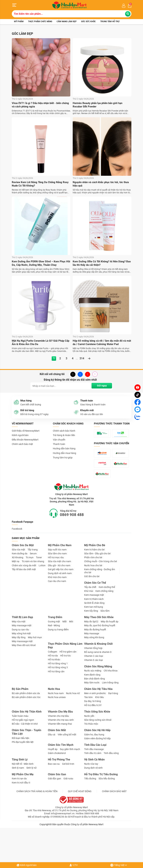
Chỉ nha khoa (111, 705)
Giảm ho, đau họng (94, 768)
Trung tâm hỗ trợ (110, 22)
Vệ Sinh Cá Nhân (94, 794)
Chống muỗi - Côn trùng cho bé (100, 595)
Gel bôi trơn (68, 798)
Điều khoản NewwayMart (25, 441)
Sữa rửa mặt (18, 583)
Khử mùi (89, 625)
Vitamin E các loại (93, 694)
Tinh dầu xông (111, 787)
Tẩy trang (33, 583)
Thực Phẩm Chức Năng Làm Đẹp (65, 679)
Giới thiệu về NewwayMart (26, 432)
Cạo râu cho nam (57, 615)
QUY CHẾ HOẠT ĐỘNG (80, 825)
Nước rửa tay (91, 798)
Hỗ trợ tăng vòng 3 (58, 701)
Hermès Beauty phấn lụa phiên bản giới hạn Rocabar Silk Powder (99, 105)
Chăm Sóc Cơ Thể (95, 617)
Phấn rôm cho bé (93, 591)
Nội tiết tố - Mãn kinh (23, 798)
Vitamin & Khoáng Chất (98, 678)
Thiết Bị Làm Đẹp (22, 651)
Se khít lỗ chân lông (94, 637)
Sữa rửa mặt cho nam (59, 595)
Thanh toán (59, 445)
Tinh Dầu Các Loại (95, 779)
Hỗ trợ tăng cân (56, 705)
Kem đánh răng (92, 709)
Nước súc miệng (93, 705)
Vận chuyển (59, 441)
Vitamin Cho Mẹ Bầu (60, 746)
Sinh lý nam (18, 802)
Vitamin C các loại (94, 690)
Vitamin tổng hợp (93, 682)
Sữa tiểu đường (107, 813)
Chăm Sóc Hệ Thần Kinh (27, 746)
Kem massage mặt (94, 629)
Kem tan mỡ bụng (94, 641)
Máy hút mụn (35, 671)
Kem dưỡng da (20, 587)
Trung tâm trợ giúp (63, 459)
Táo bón (88, 731)
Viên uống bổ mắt (67, 768)
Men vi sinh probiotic (95, 727)
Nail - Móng (54, 660)
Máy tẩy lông (19, 671)
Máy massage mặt (22, 660)
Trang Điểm (55, 651)
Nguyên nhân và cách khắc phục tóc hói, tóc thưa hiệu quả (100, 185)
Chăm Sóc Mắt (57, 764)
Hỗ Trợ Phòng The (59, 794)
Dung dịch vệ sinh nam (60, 607)
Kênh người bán (27, 865)
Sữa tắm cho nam (57, 587)
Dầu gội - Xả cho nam (59, 599)
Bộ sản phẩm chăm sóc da (26, 727)
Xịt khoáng (18, 591)
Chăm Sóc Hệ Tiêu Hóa (98, 723)
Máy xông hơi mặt (21, 667)
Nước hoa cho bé (93, 599)
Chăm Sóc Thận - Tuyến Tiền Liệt (27, 766)
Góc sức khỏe (88, 22)
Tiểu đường (90, 813)
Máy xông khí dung (94, 671)
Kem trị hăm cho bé (94, 583)
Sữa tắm (105, 645)
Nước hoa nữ (73, 727)
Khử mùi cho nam (57, 611)
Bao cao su (54, 798)
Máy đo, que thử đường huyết (100, 660)
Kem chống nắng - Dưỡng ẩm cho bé (100, 605)
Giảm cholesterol (57, 787)
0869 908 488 (72, 549)
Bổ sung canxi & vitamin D (98, 686)
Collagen (53, 686)
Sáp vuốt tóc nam (57, 583)
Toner (39, 591)
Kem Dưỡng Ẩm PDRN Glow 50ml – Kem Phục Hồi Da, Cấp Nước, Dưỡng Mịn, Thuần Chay (40, 264)
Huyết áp (53, 783)
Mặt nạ (16, 595)
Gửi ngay (102, 387)
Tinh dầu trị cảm (93, 787)
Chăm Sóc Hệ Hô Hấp (97, 764)
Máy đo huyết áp (110, 655)
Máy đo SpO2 (91, 655)
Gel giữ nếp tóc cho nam (61, 603)
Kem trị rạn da (19, 813)
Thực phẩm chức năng (40, 22)
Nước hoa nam (56, 727)
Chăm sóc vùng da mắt (24, 599)
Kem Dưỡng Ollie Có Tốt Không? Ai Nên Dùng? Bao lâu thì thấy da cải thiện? (101, 264)
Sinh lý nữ (31, 802)
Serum (33, 587)
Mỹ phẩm (19, 22)
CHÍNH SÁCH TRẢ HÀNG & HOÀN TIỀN (37, 825)
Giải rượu (68, 813)
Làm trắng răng (110, 716)
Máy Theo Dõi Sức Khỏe (99, 651)
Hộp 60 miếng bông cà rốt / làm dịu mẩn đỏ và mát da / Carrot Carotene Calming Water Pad (101, 343)
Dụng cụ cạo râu (20, 663)
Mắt (65, 655)
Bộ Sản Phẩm (20, 723)
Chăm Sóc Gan (57, 808)
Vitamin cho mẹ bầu (58, 750)
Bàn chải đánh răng (95, 713)
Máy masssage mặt (22, 675)
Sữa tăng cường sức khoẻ (98, 754)
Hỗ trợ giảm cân (68, 686)
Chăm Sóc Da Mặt (23, 579)
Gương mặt (54, 655)
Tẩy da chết (90, 621)
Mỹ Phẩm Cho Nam (60, 579)
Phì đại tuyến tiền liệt (23, 776)
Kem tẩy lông (91, 645)
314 (82, 359)
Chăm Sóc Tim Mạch (61, 779)
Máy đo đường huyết (95, 663)
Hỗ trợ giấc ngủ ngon (23, 754)
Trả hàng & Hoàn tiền (64, 436)
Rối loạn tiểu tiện (21, 772)
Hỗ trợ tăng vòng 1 (58, 698)
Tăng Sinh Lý (20, 794)
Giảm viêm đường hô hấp (97, 772)
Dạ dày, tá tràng (93, 735)
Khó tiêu (99, 731)
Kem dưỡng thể (107, 621)
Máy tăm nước (92, 716)
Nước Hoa (54, 723)
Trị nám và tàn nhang (33, 595)
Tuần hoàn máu (20, 750)
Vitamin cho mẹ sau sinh (61, 754)
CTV (74, 865)
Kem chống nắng (104, 625)
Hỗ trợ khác (54, 693)
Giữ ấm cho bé (92, 610)
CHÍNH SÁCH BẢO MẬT (114, 825)
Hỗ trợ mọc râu (56, 591)
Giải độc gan (54, 813)
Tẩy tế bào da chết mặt (24, 603)
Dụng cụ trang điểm (58, 663)
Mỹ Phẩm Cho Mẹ (23, 808)
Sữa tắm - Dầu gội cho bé (97, 587)
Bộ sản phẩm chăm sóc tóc (26, 731)
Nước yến (89, 750)
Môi (71, 655)
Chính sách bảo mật (22, 445)
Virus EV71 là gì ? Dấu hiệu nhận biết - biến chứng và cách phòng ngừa (38, 105)
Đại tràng (113, 727)
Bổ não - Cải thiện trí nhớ (25, 758)
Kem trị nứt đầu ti (21, 817)
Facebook (17, 563)
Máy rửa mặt (19, 655)
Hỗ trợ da (53, 690)
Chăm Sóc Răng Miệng (98, 700)
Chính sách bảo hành (64, 432)
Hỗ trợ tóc (66, 690)
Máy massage (92, 667)
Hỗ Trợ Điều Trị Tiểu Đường (101, 808)
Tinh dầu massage (94, 783)
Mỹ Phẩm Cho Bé (95, 579)
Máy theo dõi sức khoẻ (24, 679)
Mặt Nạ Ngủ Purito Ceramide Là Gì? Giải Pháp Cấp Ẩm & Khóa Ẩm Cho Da (40, 343)
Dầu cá (52, 768)
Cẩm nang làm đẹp (67, 22)
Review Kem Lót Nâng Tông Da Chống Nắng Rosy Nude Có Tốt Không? (38, 185)
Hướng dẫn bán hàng (64, 450)
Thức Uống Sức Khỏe (97, 746)
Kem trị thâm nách (94, 633)
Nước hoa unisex (57, 731)
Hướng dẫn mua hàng (64, 454)
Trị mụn (30, 591)
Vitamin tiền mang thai (60, 758)
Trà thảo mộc (91, 758)
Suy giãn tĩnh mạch (70, 783)
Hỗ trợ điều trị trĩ (93, 739)
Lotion (42, 599)
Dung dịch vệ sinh (93, 802)
